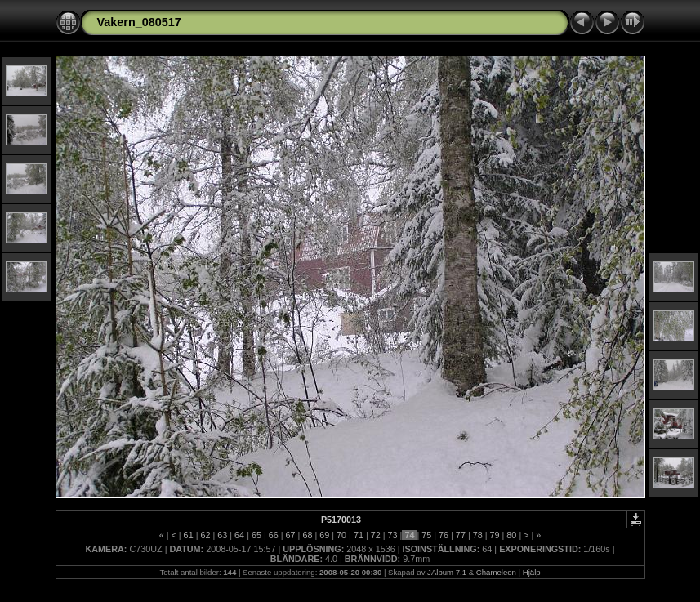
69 (324, 535)
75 (426, 535)
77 (461, 535)
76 (444, 535)
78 (478, 535)
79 (495, 535)
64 (239, 535)
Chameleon (496, 572)
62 (205, 535)
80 (511, 535)
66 (274, 535)
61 (189, 535)
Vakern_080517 (139, 22)
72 (376, 535)
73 (393, 535)
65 (256, 535)
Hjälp (532, 572)
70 (341, 535)
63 (222, 535)
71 (359, 535)
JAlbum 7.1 (447, 572)
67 (291, 535)
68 (307, 535)
